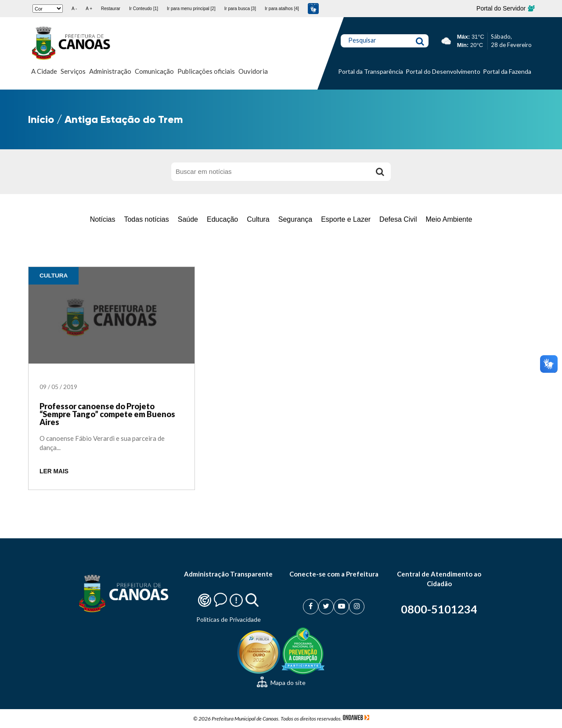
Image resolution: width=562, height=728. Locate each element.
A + (89, 9)
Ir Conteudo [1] (144, 9)
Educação (222, 219)
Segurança (295, 219)
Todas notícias (146, 219)
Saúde (188, 219)
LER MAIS (54, 471)
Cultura (258, 219)
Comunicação (154, 71)
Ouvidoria (253, 71)
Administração (110, 71)
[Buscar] (380, 172)
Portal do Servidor (505, 8)
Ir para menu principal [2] (191, 9)
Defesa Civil (398, 219)
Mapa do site (281, 683)
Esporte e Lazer (346, 219)
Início (41, 119)
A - (74, 9)
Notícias (103, 219)
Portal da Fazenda (507, 71)
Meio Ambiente (449, 219)
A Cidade (44, 71)
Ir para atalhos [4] (282, 9)
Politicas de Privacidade (229, 619)
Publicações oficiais (206, 71)
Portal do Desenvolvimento (443, 71)
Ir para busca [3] (240, 9)
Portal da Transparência (371, 71)
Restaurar (111, 9)
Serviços (73, 71)
